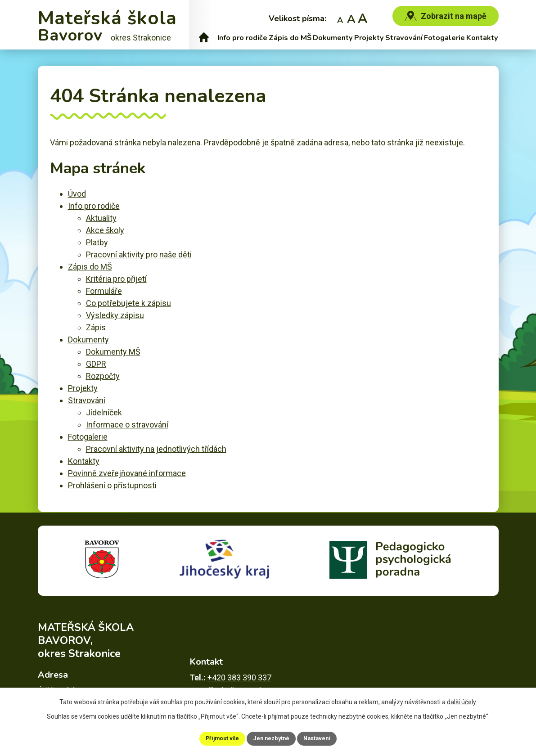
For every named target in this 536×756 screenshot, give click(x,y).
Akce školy (105, 230)
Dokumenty (333, 38)
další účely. (462, 700)
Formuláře (104, 291)
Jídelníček (104, 412)
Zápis (96, 327)
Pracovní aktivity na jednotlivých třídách (156, 449)
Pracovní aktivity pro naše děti (139, 254)
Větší (363, 18)
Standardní (351, 18)
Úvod (204, 38)
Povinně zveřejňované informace (127, 473)
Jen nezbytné (272, 738)
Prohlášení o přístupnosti (112, 485)
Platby (97, 242)
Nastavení (327, 738)
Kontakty (482, 38)
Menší (340, 18)
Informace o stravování (127, 425)
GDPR (96, 364)
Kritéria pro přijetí (116, 279)
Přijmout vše (214, 738)
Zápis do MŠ (290, 38)
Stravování (404, 38)
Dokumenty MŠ (113, 352)
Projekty (369, 38)
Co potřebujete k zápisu (128, 303)
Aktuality (101, 218)
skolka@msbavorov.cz (258, 680)
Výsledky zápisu (115, 315)
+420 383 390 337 (239, 667)
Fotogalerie (444, 38)
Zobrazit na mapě (454, 16)
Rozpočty (103, 376)
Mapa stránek (408, 720)
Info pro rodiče (242, 38)
